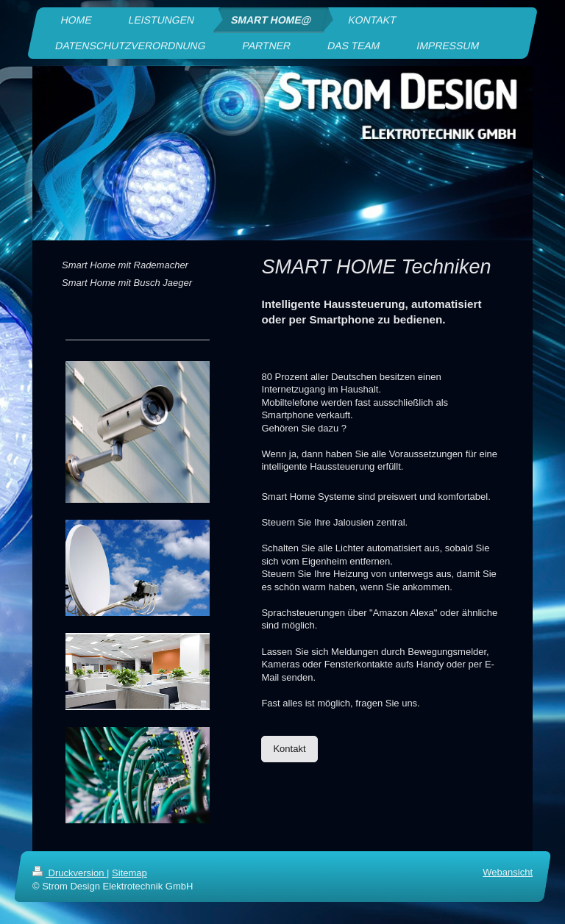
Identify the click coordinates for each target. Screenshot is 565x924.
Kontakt (289, 749)
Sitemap (129, 873)
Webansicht (508, 872)
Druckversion (70, 873)
